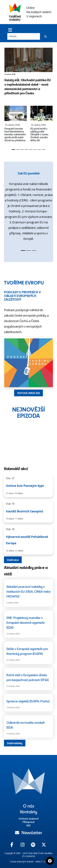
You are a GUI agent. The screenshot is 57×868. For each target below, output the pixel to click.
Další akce (13, 560)
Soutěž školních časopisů (24, 511)
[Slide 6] (35, 150)
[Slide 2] (18, 150)
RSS (28, 825)
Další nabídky (15, 743)
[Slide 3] (22, 150)
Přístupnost (28, 822)
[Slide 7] (39, 150)
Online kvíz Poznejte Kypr (25, 486)
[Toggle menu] (10, 30)
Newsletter (29, 832)
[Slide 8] (43, 150)
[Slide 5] (31, 150)
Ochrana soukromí (29, 818)
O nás (29, 806)
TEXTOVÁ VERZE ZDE (29, 393)
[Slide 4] (26, 150)
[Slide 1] (13, 150)
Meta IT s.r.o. (41, 862)
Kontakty (29, 811)
